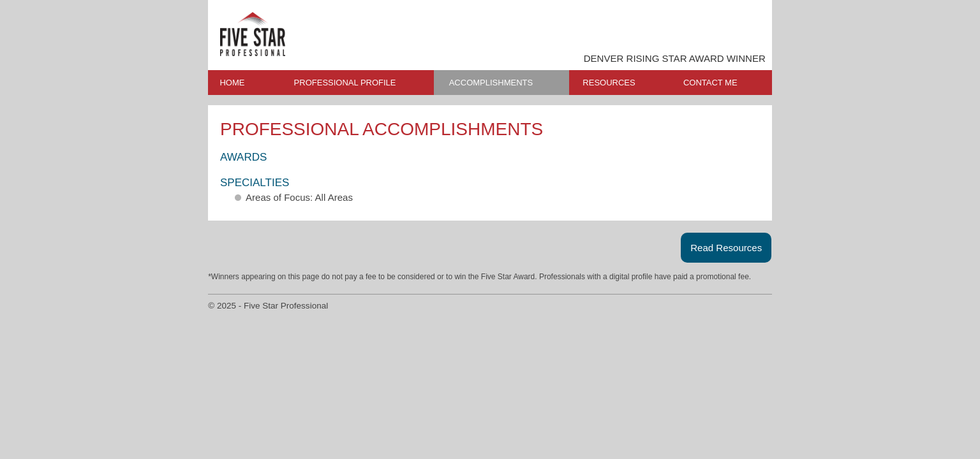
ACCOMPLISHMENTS (491, 83)
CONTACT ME (710, 83)
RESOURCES (609, 83)
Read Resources (726, 248)
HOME (232, 83)
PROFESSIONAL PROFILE (345, 83)
